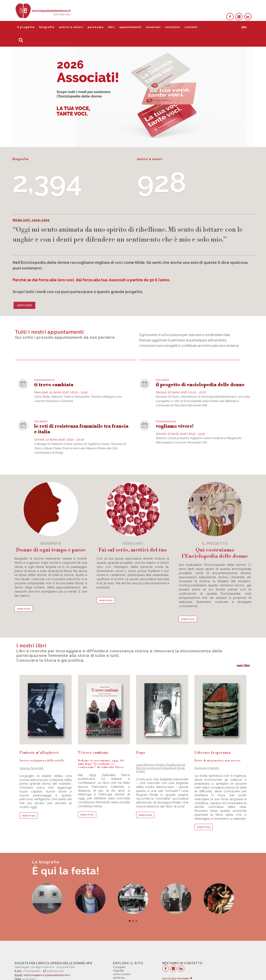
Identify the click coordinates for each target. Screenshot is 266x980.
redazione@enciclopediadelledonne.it (47, 975)
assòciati (153, 27)
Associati (24, 305)
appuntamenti (130, 27)
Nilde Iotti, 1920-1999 (31, 220)
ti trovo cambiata (54, 385)
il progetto (26, 27)
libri (111, 27)
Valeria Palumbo (31, 768)
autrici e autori (71, 27)
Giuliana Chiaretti (207, 768)
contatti (191, 27)
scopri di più (24, 609)
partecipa (96, 27)
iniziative (173, 27)
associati (133, 547)
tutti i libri (243, 665)
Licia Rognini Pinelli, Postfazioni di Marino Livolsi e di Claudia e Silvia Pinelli (161, 768)
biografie (47, 27)
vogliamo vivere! (175, 426)
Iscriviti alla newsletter (177, 978)
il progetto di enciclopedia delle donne (200, 385)
